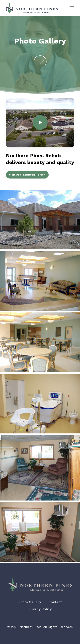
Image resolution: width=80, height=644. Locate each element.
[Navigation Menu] (72, 8)
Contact (55, 602)
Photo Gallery (30, 602)
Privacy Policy (40, 609)
